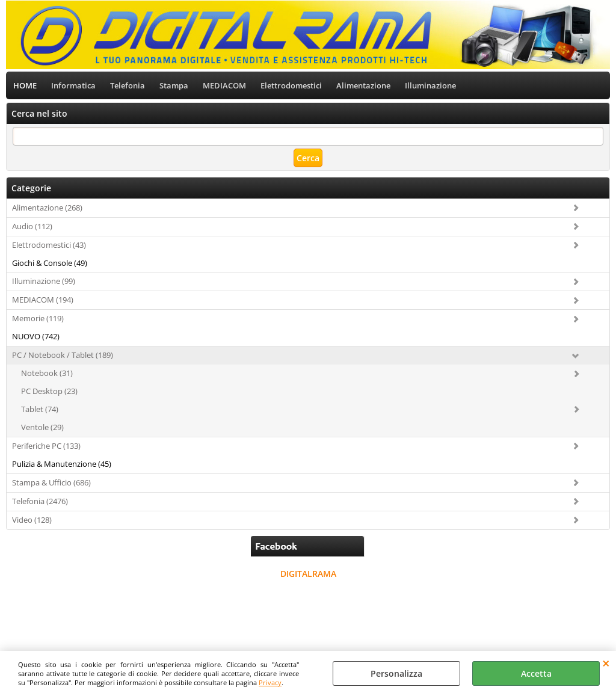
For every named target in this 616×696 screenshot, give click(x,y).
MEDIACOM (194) (43, 300)
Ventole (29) (42, 427)
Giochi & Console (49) (50, 263)
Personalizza (396, 673)
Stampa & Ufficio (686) (51, 482)
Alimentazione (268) (47, 208)
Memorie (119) (38, 318)
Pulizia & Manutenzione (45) (62, 464)
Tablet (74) (40, 409)
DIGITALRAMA (308, 574)
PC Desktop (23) (49, 391)
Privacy (270, 682)
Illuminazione (430, 85)
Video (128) (32, 520)
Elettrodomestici (291, 85)
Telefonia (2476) (40, 501)
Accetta (536, 673)
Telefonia (128, 85)
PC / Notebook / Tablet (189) (63, 355)
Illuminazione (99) (44, 281)
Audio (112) (32, 226)
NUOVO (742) (36, 336)
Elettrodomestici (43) (49, 245)
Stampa (174, 85)
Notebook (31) (47, 373)
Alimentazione (363, 85)
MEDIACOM (224, 85)
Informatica (73, 85)
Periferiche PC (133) (46, 446)
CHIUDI (606, 663)
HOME (25, 85)
